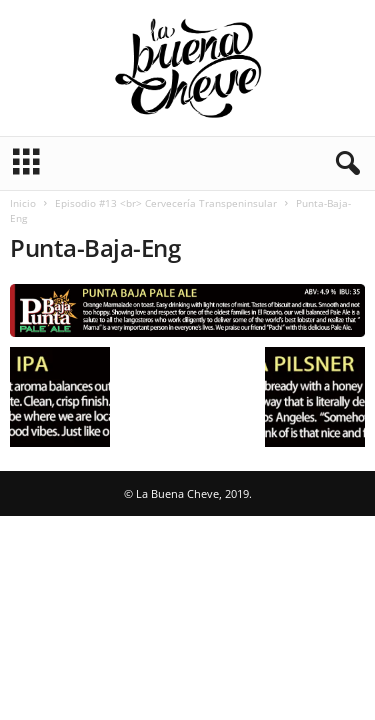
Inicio (23, 203)
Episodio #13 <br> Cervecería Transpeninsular (166, 203)
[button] (344, 164)
